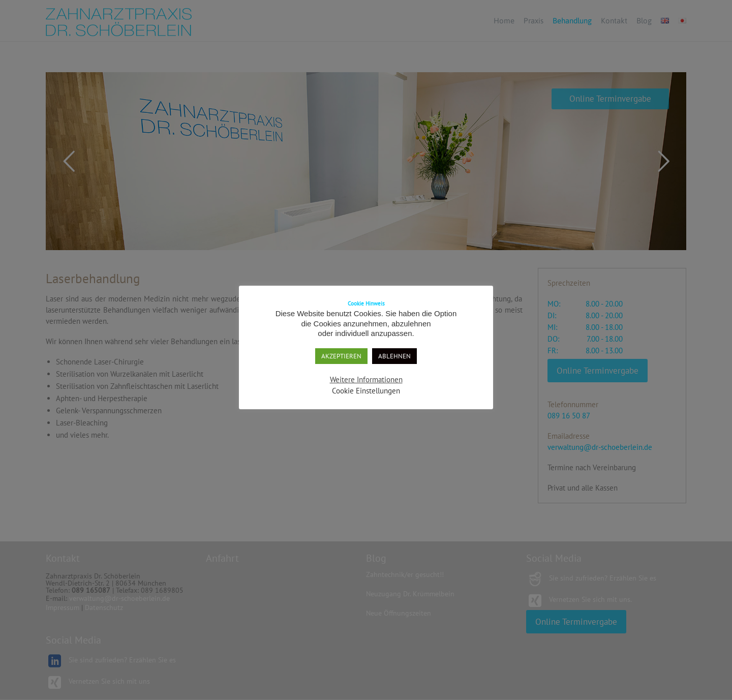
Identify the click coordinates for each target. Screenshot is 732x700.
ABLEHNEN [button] (394, 356)
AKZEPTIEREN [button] (341, 356)
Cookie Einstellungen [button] (366, 391)
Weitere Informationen (366, 379)
